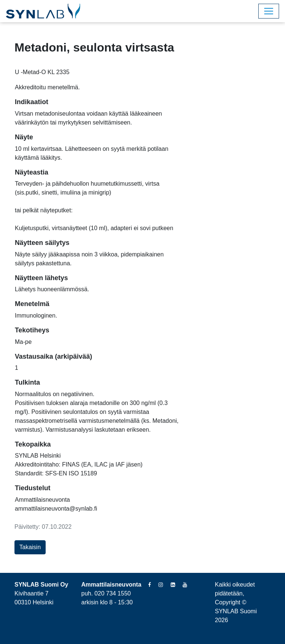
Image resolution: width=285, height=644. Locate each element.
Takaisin (30, 547)
